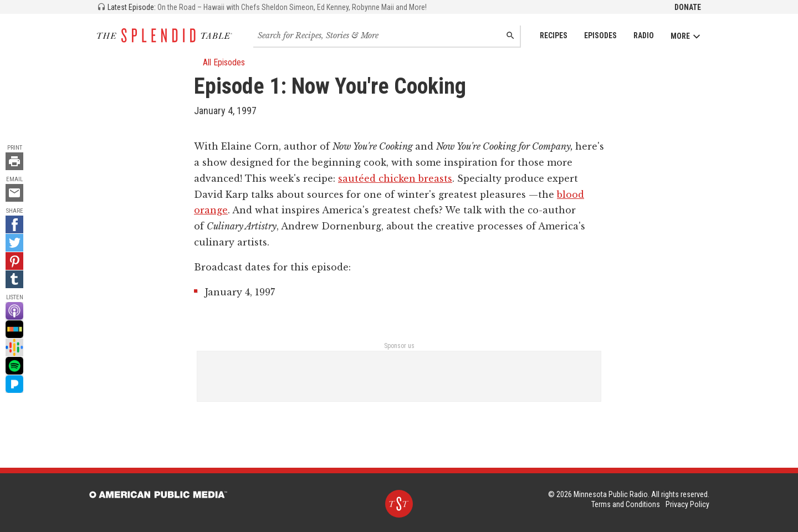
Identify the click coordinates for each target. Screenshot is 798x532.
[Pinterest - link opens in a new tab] (14, 261)
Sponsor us (399, 346)
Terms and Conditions (626, 504)
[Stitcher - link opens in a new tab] (14, 329)
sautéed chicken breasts (395, 178)
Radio (644, 35)
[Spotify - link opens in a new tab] (14, 366)
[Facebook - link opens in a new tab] (14, 224)
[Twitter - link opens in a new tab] (14, 243)
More (686, 36)
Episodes (600, 35)
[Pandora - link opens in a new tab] (14, 384)
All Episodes (219, 62)
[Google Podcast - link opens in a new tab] (14, 347)
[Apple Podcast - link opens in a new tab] (14, 311)
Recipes (554, 35)
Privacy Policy (687, 504)
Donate (688, 7)
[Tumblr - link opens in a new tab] (14, 279)
